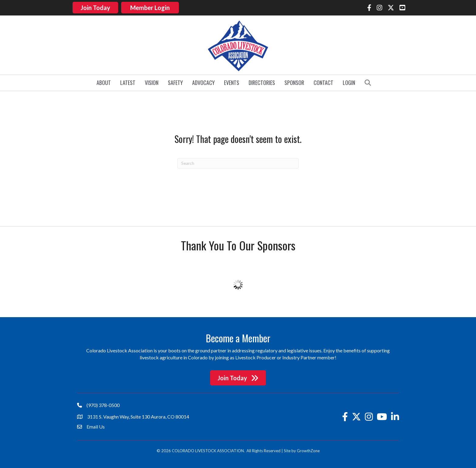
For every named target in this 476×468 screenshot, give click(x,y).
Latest (128, 82)
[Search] (238, 162)
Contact (323, 82)
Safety (175, 82)
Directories (262, 82)
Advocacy (203, 82)
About (104, 82)
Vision (152, 82)
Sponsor (294, 82)
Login (349, 82)
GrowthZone (308, 450)
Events (232, 82)
